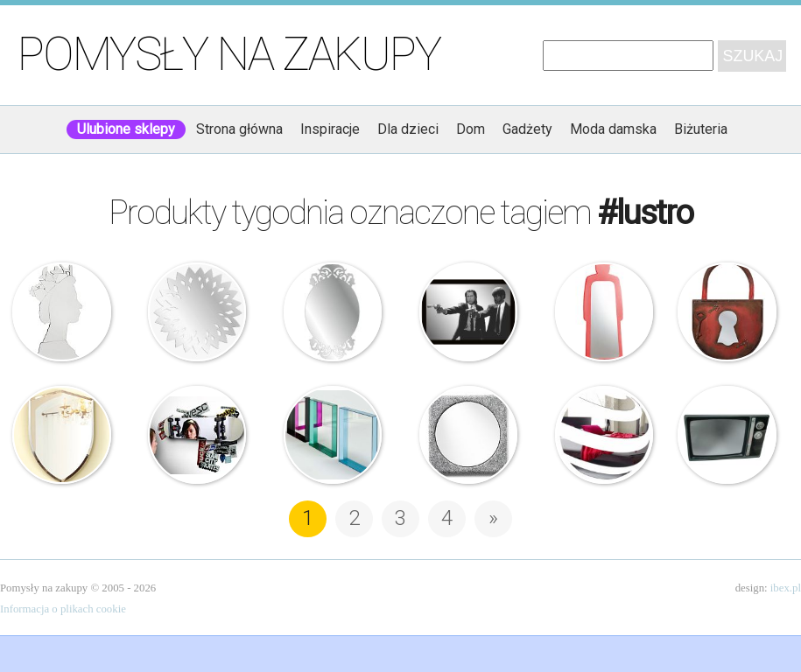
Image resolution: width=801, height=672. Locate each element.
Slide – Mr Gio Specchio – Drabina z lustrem (604, 311)
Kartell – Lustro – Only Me (333, 435)
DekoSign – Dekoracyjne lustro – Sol (197, 311)
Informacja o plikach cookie (63, 609)
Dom (471, 129)
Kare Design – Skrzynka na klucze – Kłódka (727, 311)
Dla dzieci (408, 129)
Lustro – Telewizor (727, 435)
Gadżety (527, 129)
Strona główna (239, 129)
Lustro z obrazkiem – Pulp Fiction (468, 311)
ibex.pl (786, 588)
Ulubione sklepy (126, 129)
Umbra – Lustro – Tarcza (61, 435)
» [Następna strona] (493, 518)
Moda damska (613, 129)
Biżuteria (701, 129)
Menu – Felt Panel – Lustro (468, 435)
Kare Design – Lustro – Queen (61, 311)
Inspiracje (330, 129)
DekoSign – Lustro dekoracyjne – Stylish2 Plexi (333, 311)
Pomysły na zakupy (229, 54)
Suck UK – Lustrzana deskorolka (197, 435)
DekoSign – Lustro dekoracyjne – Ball (604, 435)
